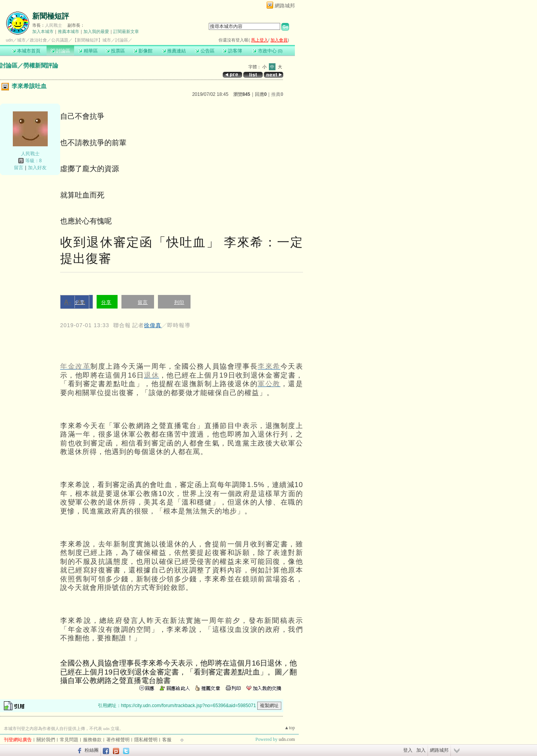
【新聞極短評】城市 (92, 40)
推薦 (277, 94)
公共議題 (60, 40)
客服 (167, 740)
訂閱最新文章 (126, 31)
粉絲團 (92, 750)
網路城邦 (285, 6)
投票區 (115, 51)
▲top (290, 728)
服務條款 (92, 740)
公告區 (205, 51)
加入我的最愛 (96, 31)
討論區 (60, 51)
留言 (19, 168)
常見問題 (69, 740)
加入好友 (37, 168)
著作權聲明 (118, 740)
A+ (82, 302)
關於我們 (46, 740)
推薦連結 (174, 51)
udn (9, 40)
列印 (179, 302)
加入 (421, 750)
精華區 (88, 51)
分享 (106, 302)
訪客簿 (232, 51)
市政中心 (268, 51)
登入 (408, 750)
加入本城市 (43, 31)
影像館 (143, 51)
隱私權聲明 (146, 740)
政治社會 (38, 40)
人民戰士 (54, 25)
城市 (21, 40)
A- (68, 302)
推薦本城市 (68, 31)
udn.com (287, 739)
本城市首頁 (26, 51)
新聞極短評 (51, 16)
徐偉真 (153, 325)
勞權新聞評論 (41, 65)
